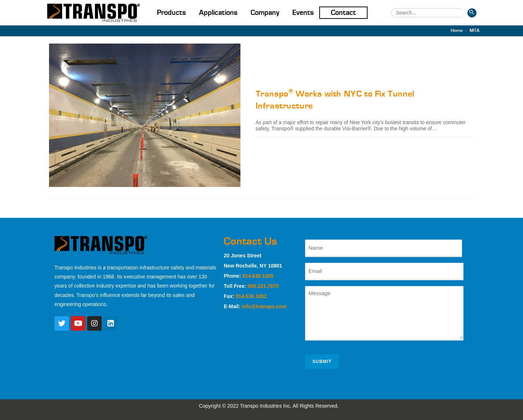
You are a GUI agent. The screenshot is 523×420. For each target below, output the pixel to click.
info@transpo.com (264, 306)
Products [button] (171, 13)
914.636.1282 (251, 296)
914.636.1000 (258, 276)
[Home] (457, 31)
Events (303, 13)
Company (265, 13)
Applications (218, 13)
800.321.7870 (263, 286)
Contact (343, 13)
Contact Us (250, 241)
